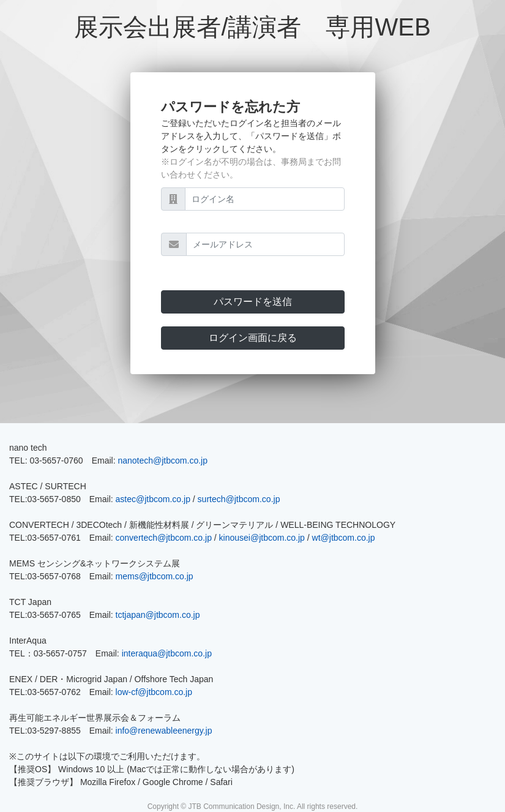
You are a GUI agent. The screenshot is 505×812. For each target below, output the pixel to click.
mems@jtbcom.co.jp (155, 576)
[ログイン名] (265, 199)
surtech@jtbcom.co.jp (239, 499)
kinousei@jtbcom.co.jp (262, 538)
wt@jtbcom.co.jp (344, 538)
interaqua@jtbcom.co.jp (167, 653)
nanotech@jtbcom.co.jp (163, 461)
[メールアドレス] (265, 244)
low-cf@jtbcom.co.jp (154, 692)
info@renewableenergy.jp (164, 731)
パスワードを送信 (253, 302)
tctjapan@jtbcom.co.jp (158, 615)
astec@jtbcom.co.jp (153, 499)
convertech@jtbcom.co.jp (164, 538)
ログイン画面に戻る (253, 338)
